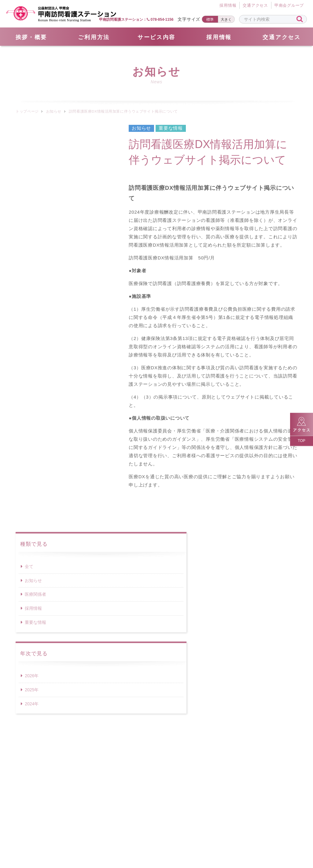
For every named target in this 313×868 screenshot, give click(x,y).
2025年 (32, 282)
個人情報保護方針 (173, 838)
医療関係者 (35, 186)
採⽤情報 (228, 6)
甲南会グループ (289, 6)
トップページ (27, 111)
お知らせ (54, 111)
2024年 (32, 296)
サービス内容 (156, 37)
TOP (301, 441)
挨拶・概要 (31, 37)
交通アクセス (255, 6)
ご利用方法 (94, 37)
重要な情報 (35, 214)
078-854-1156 (156, 764)
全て (29, 158)
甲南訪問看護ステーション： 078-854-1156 (136, 20)
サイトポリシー (225, 838)
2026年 (32, 268)
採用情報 (219, 37)
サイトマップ (86, 838)
